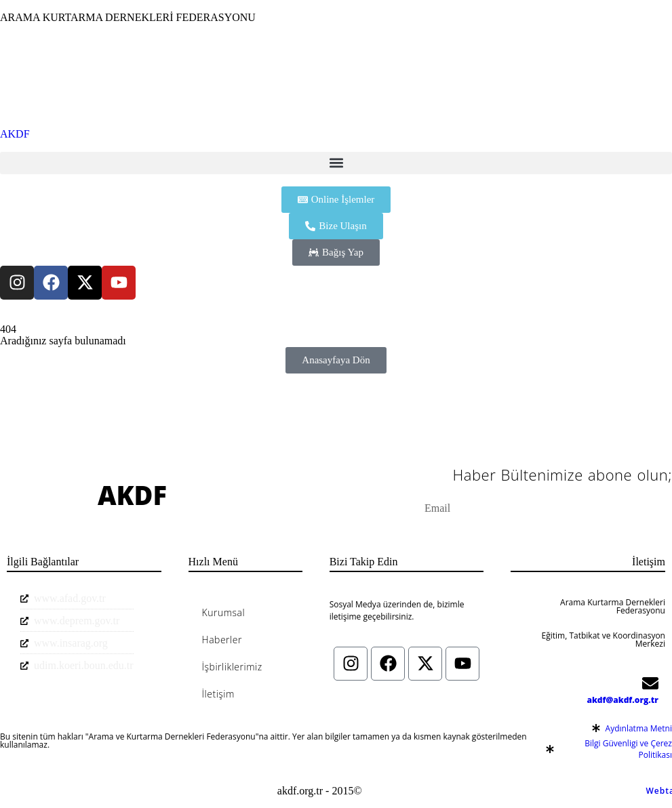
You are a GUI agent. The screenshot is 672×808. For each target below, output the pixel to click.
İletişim (218, 694)
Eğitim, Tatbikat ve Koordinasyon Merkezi (604, 640)
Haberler (222, 640)
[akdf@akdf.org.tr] (650, 683)
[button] (336, 163)
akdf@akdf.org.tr (622, 700)
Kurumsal (224, 612)
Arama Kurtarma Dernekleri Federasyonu (613, 606)
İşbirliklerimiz (232, 667)
